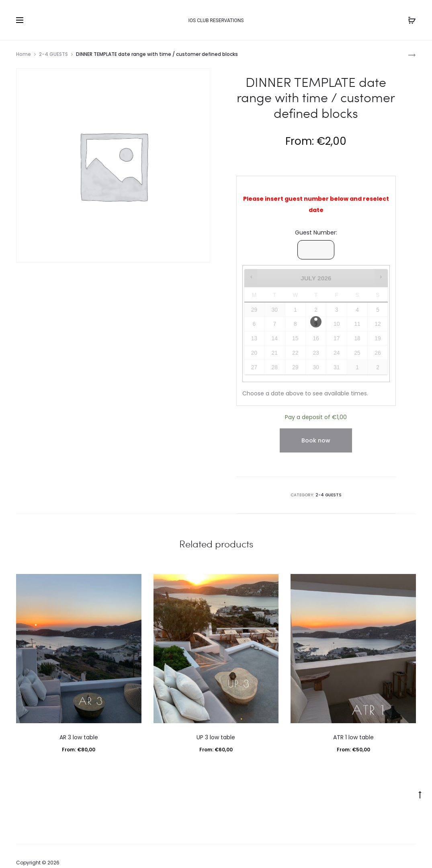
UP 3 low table (216, 737)
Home (24, 54)
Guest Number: (316, 232)
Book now (316, 440)
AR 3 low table (79, 737)
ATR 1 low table (353, 737)
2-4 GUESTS (53, 54)
